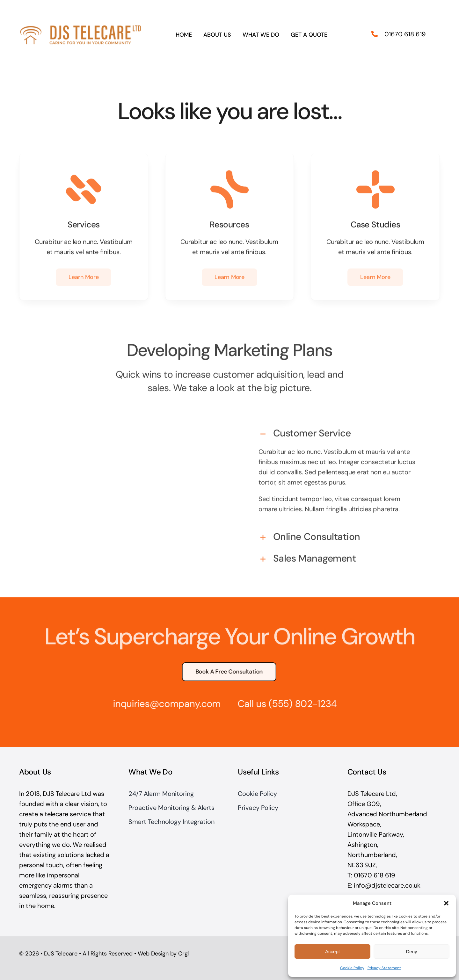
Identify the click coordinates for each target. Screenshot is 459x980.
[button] (446, 903)
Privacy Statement (384, 968)
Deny (411, 951)
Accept (332, 951)
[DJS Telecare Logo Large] (80, 24)
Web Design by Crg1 (164, 954)
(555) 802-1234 (299, 704)
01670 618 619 (405, 32)
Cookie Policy (352, 968)
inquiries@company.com (163, 704)
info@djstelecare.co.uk (387, 885)
